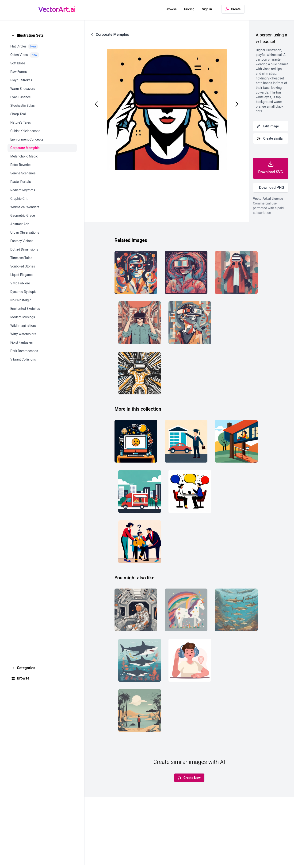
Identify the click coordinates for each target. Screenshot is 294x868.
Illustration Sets (30, 35)
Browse (171, 9)
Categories (26, 668)
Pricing (189, 9)
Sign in (207, 9)
